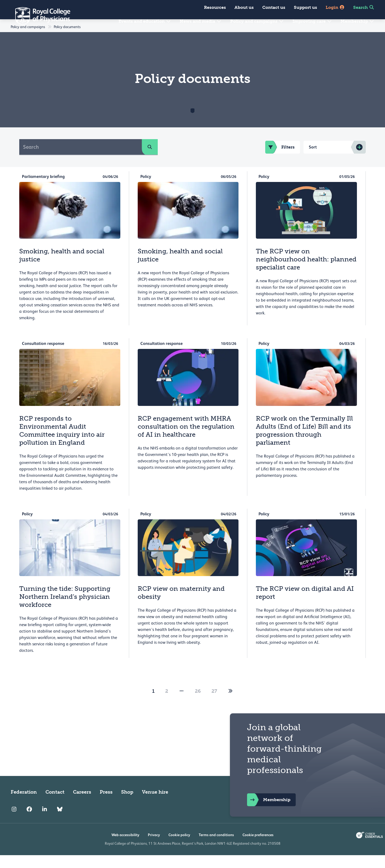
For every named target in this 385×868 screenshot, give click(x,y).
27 (214, 704)
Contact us (274, 7)
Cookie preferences (258, 848)
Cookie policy (179, 848)
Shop (127, 805)
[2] (230, 704)
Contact (55, 805)
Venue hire (155, 805)
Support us (305, 7)
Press (106, 805)
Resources (215, 7)
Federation (24, 805)
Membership (357, 21)
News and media (201, 21)
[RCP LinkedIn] (45, 822)
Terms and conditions (216, 848)
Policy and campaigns (257, 21)
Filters (280, 160)
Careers (82, 805)
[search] (150, 160)
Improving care (312, 21)
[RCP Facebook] (29, 822)
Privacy (154, 848)
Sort (313, 160)
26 (198, 704)
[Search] (81, 160)
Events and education (145, 21)
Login (335, 7)
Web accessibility (125, 848)
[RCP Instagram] (14, 822)
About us (244, 7)
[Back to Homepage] (39, 16)
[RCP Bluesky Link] (60, 822)
